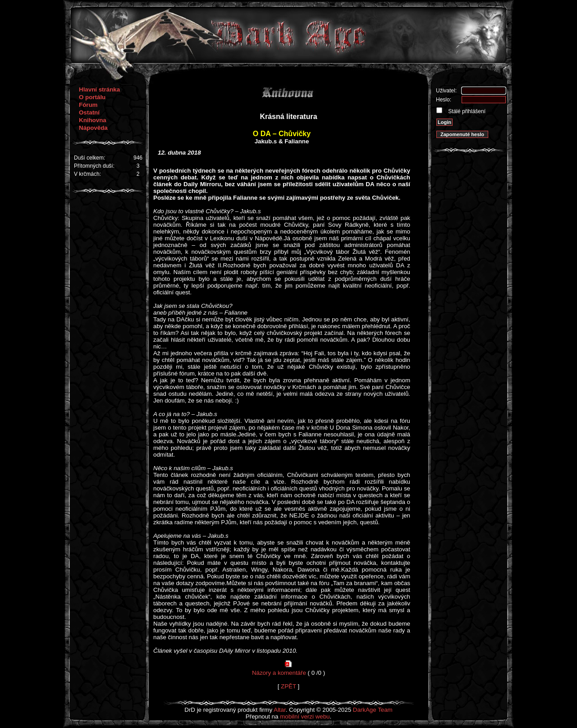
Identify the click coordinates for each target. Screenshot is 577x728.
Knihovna (93, 120)
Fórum (88, 105)
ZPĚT (288, 686)
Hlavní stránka (99, 89)
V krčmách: (87, 174)
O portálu (92, 97)
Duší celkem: (89, 158)
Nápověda (93, 128)
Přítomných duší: (94, 166)
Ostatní (89, 112)
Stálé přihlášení (466, 111)
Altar (280, 710)
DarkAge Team (373, 710)
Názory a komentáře (279, 673)
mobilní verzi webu (305, 717)
